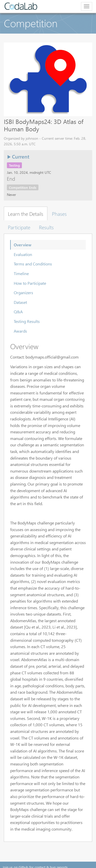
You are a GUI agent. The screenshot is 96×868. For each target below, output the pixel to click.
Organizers (23, 293)
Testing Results (27, 321)
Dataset (20, 302)
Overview (23, 245)
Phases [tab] (59, 214)
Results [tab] (46, 227)
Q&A (18, 312)
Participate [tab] (19, 227)
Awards (20, 331)
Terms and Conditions (33, 264)
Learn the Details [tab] (26, 214)
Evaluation (23, 254)
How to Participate (30, 283)
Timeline (21, 273)
